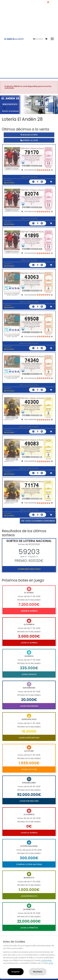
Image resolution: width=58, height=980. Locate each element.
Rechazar (38, 972)
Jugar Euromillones (29, 801)
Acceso (38, 39)
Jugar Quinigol (29, 674)
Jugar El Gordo (29, 611)
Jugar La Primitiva (29, 928)
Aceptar (15, 972)
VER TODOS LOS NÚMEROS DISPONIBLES (38, 521)
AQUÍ (51, 963)
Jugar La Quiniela (29, 643)
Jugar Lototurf (29, 769)
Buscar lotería (29, 135)
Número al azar (29, 140)
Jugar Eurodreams (29, 706)
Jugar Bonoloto (29, 896)
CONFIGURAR (46, 960)
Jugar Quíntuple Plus (29, 738)
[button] (4, 108)
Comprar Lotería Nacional (29, 864)
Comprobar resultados (29, 569)
